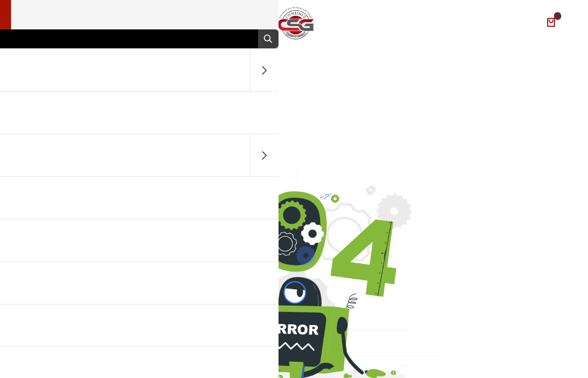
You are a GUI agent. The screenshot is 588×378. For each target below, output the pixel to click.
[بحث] (262, 39)
